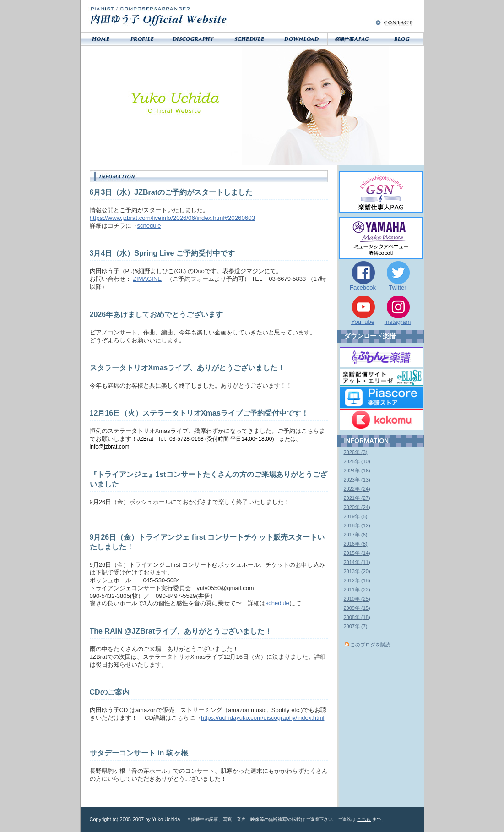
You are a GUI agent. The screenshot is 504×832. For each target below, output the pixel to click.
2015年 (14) (357, 553)
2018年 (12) (357, 525)
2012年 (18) (357, 580)
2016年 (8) (356, 544)
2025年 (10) (357, 461)
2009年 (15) (357, 608)
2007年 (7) (356, 626)
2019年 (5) (356, 516)
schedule (149, 226)
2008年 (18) (357, 617)
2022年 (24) (357, 489)
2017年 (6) (356, 535)
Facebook (363, 287)
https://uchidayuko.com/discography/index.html (263, 718)
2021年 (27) (357, 498)
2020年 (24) (357, 507)
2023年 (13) (357, 480)
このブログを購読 (370, 645)
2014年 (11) (357, 562)
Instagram (398, 322)
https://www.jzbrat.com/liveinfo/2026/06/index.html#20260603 (173, 218)
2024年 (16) (357, 471)
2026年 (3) (356, 452)
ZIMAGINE (147, 279)
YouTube (363, 322)
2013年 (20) (357, 571)
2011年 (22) (357, 590)
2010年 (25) (357, 599)
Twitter (397, 287)
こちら (364, 819)
